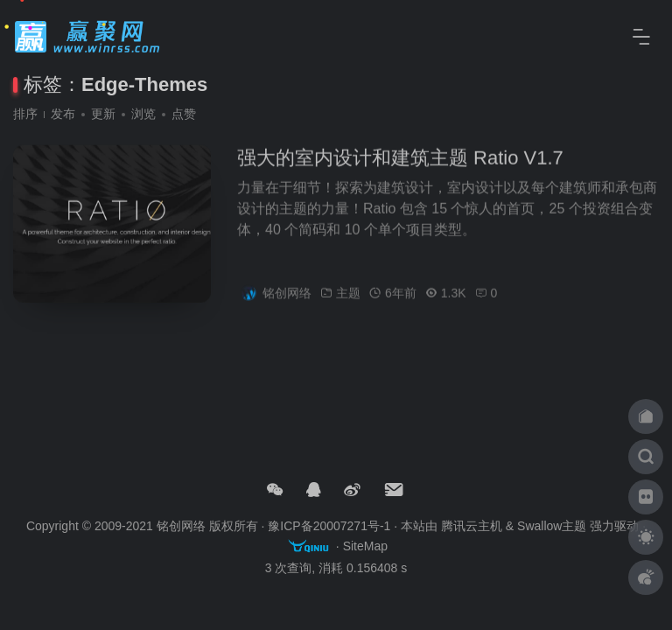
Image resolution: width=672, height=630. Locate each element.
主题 (348, 298)
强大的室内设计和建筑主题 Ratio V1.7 (400, 163)
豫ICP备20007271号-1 (329, 526)
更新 (103, 114)
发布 (63, 114)
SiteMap (365, 546)
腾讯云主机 (472, 526)
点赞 (184, 114)
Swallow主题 (552, 526)
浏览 (143, 114)
